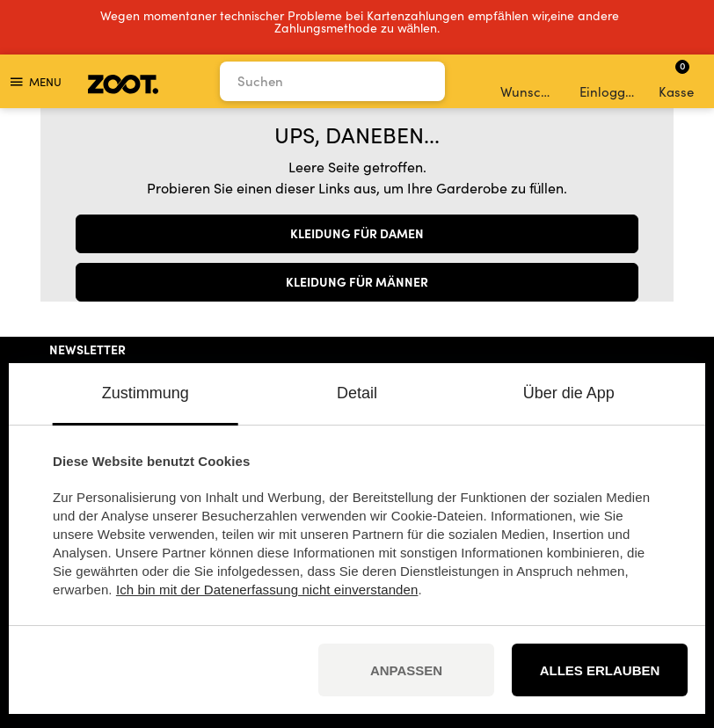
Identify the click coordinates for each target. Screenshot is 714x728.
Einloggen (609, 82)
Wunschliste (530, 82)
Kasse (676, 79)
